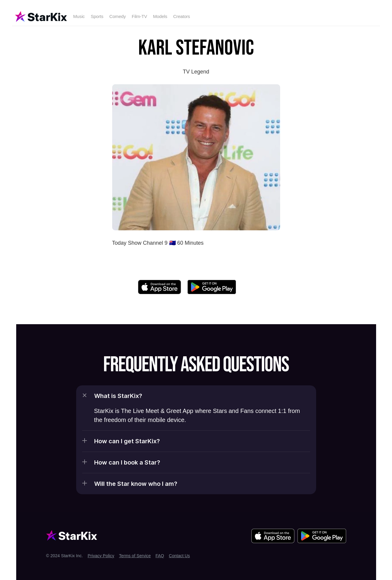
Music (79, 16)
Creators (181, 16)
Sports (97, 16)
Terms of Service (135, 556)
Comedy (118, 16)
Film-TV (139, 16)
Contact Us (179, 556)
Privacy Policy (101, 556)
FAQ (160, 556)
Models (160, 16)
